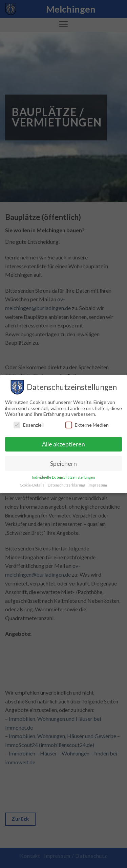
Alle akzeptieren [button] (63, 444)
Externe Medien (87, 425)
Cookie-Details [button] (32, 485)
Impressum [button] (98, 485)
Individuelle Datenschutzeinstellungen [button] (63, 477)
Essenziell (29, 425)
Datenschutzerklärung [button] (67, 485)
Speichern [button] (63, 464)
